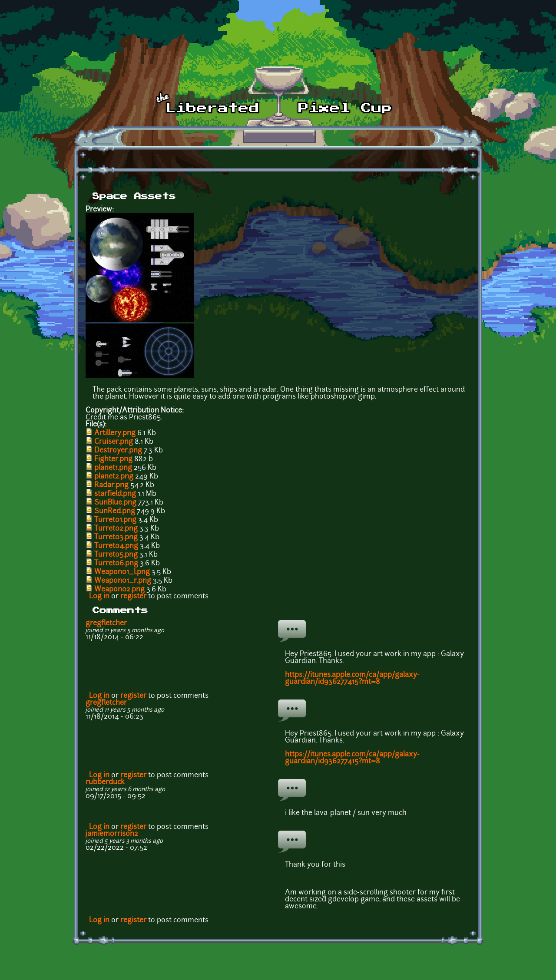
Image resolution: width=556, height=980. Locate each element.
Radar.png (111, 485)
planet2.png (114, 477)
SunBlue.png (115, 503)
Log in (99, 597)
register (133, 597)
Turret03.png (116, 538)
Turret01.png (115, 520)
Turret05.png (116, 555)
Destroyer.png (118, 451)
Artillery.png (115, 433)
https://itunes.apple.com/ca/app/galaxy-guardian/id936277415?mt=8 (352, 679)
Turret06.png (116, 564)
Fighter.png (113, 459)
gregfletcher (106, 624)
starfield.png (115, 494)
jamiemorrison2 (112, 834)
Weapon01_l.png (122, 572)
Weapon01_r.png (123, 581)
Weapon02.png (119, 590)
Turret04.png (116, 546)
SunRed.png (115, 511)
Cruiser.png (114, 442)
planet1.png (113, 468)
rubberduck (105, 782)
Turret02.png (116, 529)
